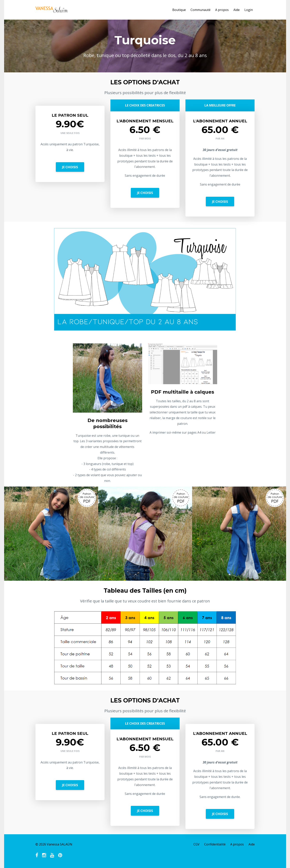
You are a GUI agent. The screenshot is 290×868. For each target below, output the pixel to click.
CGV (196, 844)
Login (249, 10)
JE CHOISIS (70, 167)
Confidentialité (215, 844)
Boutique (179, 10)
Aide (237, 10)
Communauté (201, 10)
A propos (222, 10)
